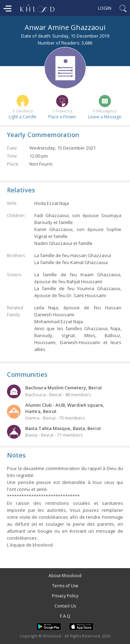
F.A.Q (65, 616)
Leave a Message (105, 117)
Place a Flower (62, 117)
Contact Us (65, 606)
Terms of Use (65, 586)
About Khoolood (65, 576)
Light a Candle (23, 117)
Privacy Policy (65, 596)
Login (105, 8)
